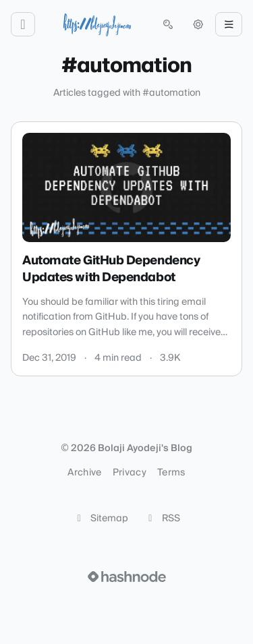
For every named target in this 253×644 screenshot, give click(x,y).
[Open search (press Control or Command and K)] (168, 24)
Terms (171, 473)
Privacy (130, 473)
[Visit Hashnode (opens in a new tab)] (127, 577)
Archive (84, 473)
